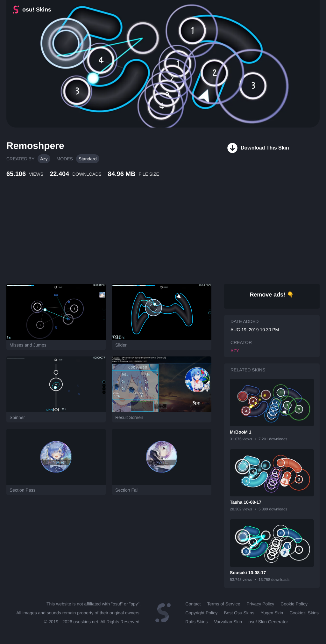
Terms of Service (223, 604)
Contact (193, 604)
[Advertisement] (154, 238)
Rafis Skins (196, 622)
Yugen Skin (272, 613)
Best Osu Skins (239, 613)
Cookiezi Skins (304, 613)
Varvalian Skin (228, 622)
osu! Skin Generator (268, 622)
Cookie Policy (294, 604)
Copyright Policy (201, 613)
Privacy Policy (260, 604)
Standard (88, 159)
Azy (44, 159)
